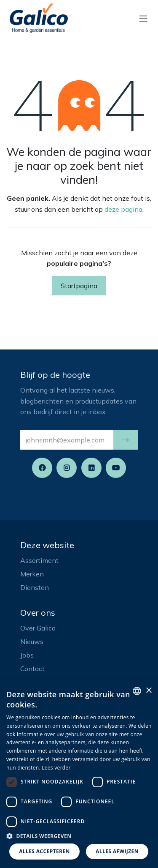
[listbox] (137, 691)
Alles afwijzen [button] (117, 851)
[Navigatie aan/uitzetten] (143, 18)
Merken (32, 574)
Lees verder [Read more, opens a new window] (56, 768)
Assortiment (39, 560)
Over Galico (38, 628)
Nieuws (32, 641)
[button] (126, 440)
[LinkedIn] (91, 468)
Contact (32, 669)
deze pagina (123, 209)
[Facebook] (42, 468)
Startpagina (79, 286)
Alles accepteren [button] (44, 851)
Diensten (35, 587)
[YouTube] (116, 468)
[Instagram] (67, 468)
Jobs (27, 655)
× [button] (149, 691)
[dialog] (79, 774)
